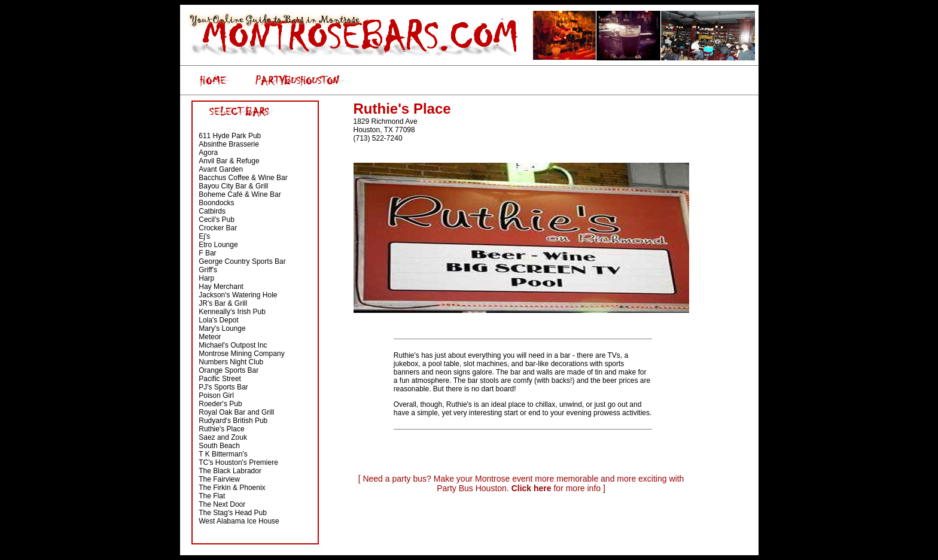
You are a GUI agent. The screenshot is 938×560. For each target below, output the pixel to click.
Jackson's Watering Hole (238, 295)
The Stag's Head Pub (233, 513)
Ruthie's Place (221, 429)
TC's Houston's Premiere (238, 462)
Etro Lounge (218, 245)
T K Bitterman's (223, 454)
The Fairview (219, 479)
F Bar (207, 253)
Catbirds (212, 211)
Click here (532, 488)
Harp (206, 278)
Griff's (208, 270)
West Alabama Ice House (239, 521)
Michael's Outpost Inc (233, 345)
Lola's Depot (218, 320)
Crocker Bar (218, 228)
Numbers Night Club (231, 362)
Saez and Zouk (223, 437)
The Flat (212, 496)
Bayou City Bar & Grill (233, 186)
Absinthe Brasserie (229, 144)
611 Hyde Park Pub (230, 136)
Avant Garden (221, 169)
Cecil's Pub (217, 220)
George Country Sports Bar (242, 261)
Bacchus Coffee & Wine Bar (243, 178)
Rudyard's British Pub (233, 421)
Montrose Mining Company (241, 354)
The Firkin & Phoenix (232, 488)
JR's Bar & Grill (223, 303)
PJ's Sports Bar (223, 387)
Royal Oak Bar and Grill (236, 412)
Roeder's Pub (220, 404)
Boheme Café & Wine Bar (240, 194)
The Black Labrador (230, 471)
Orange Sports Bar (229, 370)
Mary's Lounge (222, 328)
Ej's (204, 236)
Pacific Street (220, 379)
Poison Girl (216, 395)
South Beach (219, 446)
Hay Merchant (221, 287)
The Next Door (222, 504)
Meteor (210, 337)
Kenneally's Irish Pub (232, 312)
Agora (208, 153)
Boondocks (216, 203)
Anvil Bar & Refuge (229, 161)
